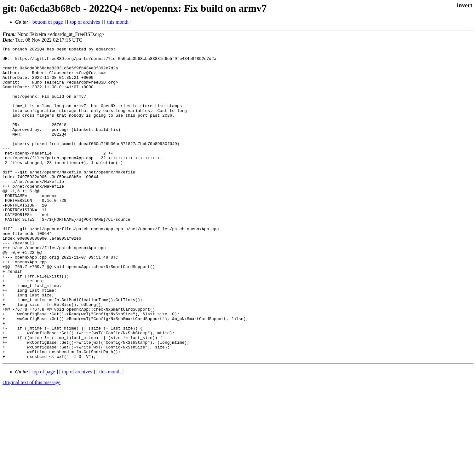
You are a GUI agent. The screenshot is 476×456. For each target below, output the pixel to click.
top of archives (85, 22)
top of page (44, 434)
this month (118, 22)
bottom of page (48, 22)
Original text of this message (32, 445)
